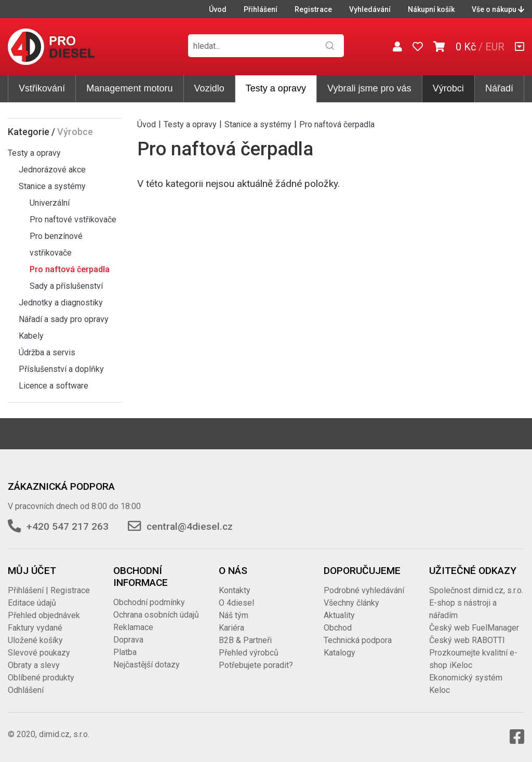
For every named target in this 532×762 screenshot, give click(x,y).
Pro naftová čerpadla (70, 269)
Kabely (31, 336)
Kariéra (231, 628)
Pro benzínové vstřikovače (56, 244)
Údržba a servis (47, 352)
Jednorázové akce (52, 170)
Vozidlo (209, 88)
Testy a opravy (276, 88)
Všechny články (351, 603)
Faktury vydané (35, 628)
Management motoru (129, 88)
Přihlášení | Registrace (49, 590)
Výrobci (448, 88)
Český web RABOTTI (467, 640)
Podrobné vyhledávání (364, 590)
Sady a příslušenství (66, 286)
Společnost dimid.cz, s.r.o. (476, 590)
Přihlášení (261, 9)
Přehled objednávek (44, 615)
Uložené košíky (35, 640)
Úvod (218, 9)
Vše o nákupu (498, 9)
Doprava (128, 640)
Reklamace (133, 627)
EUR (495, 47)
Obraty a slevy (34, 665)
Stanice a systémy (52, 186)
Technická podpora (358, 640)
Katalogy (340, 653)
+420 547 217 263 (68, 526)
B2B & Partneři (245, 640)
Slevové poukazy (39, 653)
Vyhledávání (370, 9)
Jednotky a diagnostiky (61, 303)
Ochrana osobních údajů (156, 615)
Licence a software (54, 386)
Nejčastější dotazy (147, 665)
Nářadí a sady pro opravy (64, 319)
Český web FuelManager (474, 628)
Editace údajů (32, 603)
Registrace (313, 9)
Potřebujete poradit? (256, 665)
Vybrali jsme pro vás (369, 88)
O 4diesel (236, 603)
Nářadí (499, 88)
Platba (125, 652)
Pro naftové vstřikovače (73, 219)
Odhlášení (26, 690)
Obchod (338, 628)
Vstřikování (42, 88)
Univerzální (50, 203)
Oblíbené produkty (41, 678)
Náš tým (234, 615)
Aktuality (339, 615)
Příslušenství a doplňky (61, 369)
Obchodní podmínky (149, 602)
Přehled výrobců (249, 653)
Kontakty (235, 590)
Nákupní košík (431, 9)
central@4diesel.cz (190, 526)
